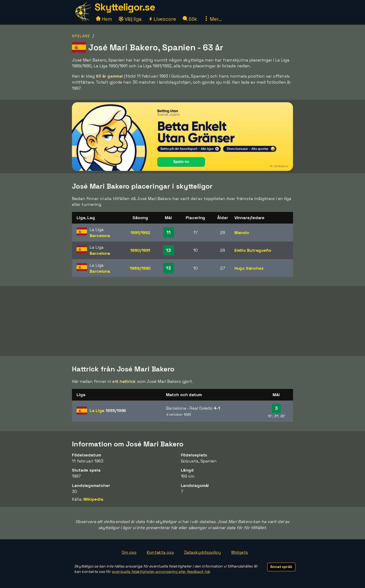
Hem (104, 19)
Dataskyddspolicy (203, 552)
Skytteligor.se (125, 7)
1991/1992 (140, 233)
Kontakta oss (160, 552)
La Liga (108, 410)
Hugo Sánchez (249, 268)
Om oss (129, 552)
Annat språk (281, 567)
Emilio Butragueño (253, 250)
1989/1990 (140, 268)
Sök (190, 19)
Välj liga (130, 19)
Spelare (81, 36)
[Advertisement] (182, 321)
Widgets (240, 552)
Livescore (162, 19)
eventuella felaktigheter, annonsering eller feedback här (161, 572)
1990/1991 (140, 250)
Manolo (242, 233)
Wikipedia (93, 499)
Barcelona (100, 236)
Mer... (213, 19)
